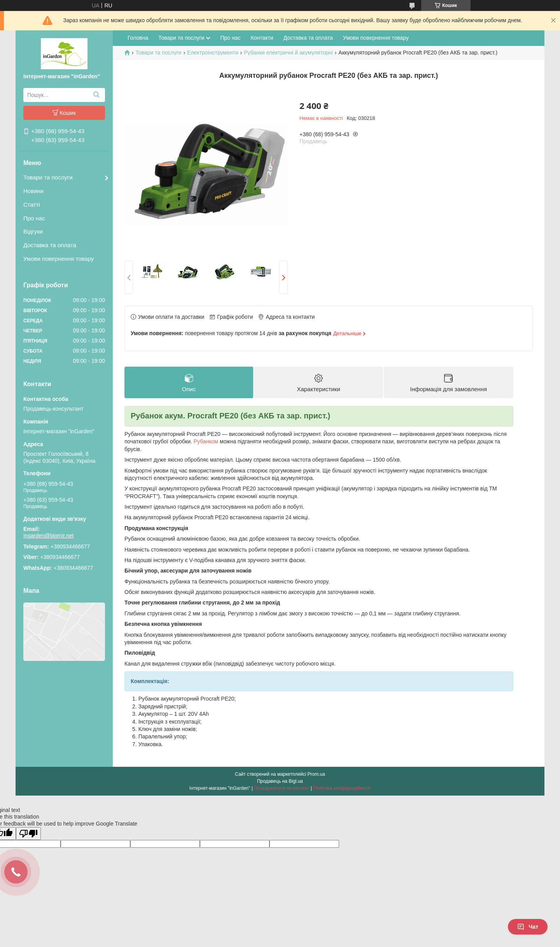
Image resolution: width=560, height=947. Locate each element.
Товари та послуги (48, 177)
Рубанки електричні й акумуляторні (288, 53)
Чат (528, 927)
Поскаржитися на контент (282, 788)
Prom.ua (316, 774)
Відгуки (33, 231)
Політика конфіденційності (342, 788)
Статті (32, 205)
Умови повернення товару (59, 259)
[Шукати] (96, 95)
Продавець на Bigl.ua (280, 781)
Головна (138, 38)
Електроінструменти (213, 53)
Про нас (34, 218)
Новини (33, 191)
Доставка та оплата (50, 245)
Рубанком (206, 442)
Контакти (262, 38)
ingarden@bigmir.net (48, 536)
